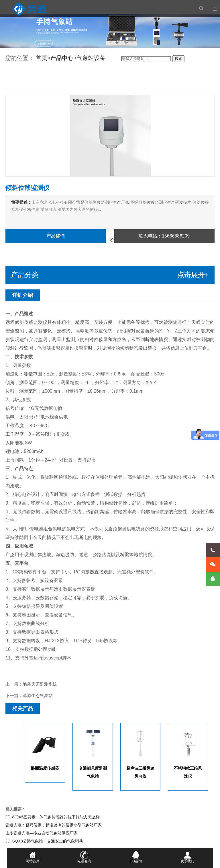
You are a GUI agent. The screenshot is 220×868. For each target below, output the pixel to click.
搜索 (178, 59)
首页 (42, 58)
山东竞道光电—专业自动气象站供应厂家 (42, 833)
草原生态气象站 (38, 695)
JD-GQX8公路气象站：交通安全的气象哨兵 (44, 841)
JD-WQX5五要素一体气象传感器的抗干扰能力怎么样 (53, 817)
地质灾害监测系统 (40, 684)
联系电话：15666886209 (164, 236)
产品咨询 (56, 236)
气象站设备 (91, 58)
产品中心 (62, 58)
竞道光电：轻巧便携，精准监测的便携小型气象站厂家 (54, 825)
